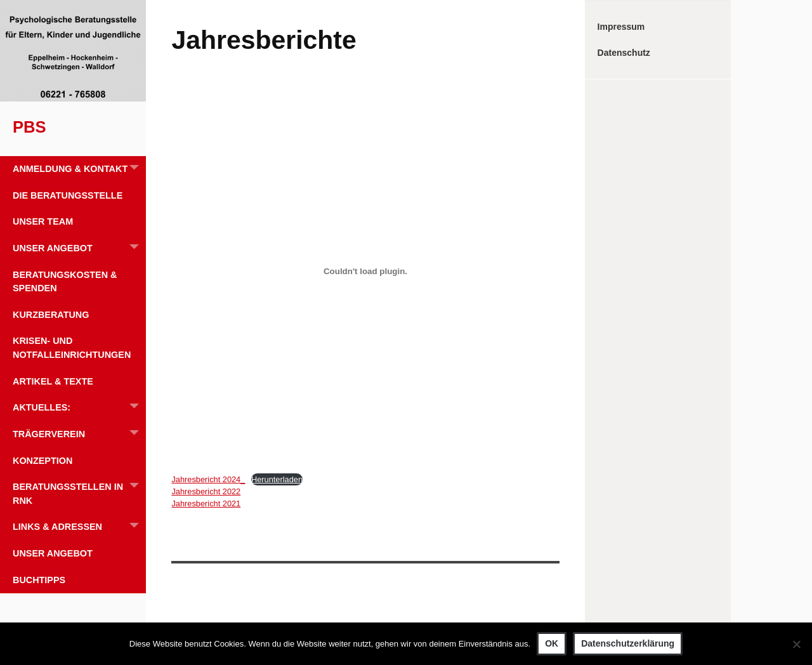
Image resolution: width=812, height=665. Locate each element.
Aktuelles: (79, 408)
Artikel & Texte (53, 381)
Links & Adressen (79, 527)
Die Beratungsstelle (68, 195)
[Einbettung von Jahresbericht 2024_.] (365, 272)
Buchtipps (39, 580)
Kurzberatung (51, 315)
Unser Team (43, 221)
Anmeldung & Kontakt (79, 169)
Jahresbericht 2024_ (208, 479)
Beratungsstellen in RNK (79, 490)
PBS (29, 127)
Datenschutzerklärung (628, 643)
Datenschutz (624, 53)
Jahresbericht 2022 (206, 491)
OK (552, 643)
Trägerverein (79, 434)
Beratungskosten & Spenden (65, 282)
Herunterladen (277, 479)
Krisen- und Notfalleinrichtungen (72, 348)
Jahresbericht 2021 (206, 504)
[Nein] (796, 644)
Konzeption (43, 461)
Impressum (621, 27)
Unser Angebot (79, 248)
